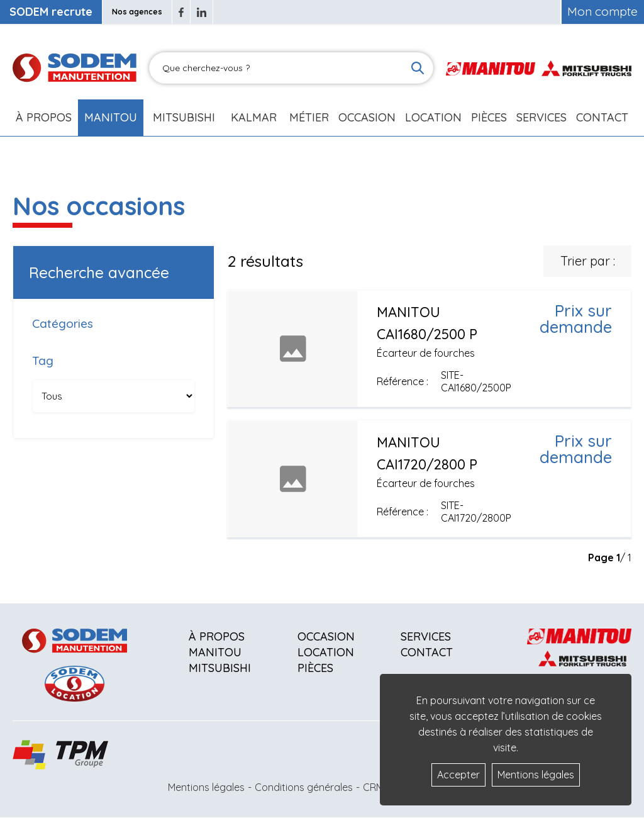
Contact (602, 117)
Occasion (367, 117)
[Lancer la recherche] (418, 68)
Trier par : (588, 261)
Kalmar (254, 117)
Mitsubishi (184, 117)
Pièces (315, 668)
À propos (217, 636)
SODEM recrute (51, 12)
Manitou (111, 117)
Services (426, 636)
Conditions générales (304, 787)
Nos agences (137, 12)
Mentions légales (206, 787)
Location (433, 117)
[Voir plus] (429, 348)
